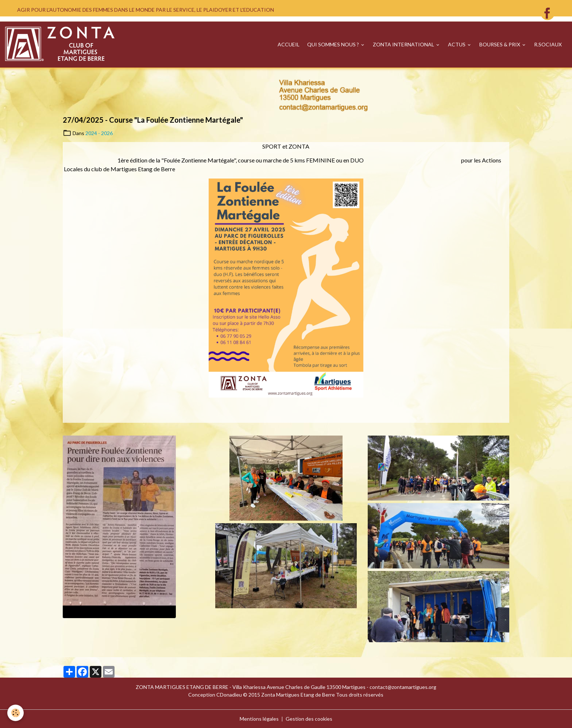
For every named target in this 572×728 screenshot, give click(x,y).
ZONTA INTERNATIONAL (404, 44)
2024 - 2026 (99, 133)
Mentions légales (259, 719)
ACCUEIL (289, 44)
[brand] (61, 45)
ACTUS (457, 44)
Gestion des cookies (309, 719)
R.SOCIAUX (548, 44)
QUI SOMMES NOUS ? (334, 44)
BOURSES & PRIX (500, 44)
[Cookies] (16, 713)
